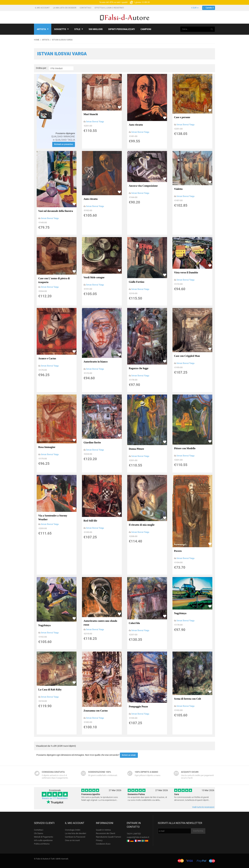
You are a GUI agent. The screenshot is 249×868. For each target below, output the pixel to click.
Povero (178, 551)
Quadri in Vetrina (103, 830)
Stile (79, 29)
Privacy (99, 840)
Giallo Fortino (136, 282)
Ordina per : (42, 68)
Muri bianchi (91, 114)
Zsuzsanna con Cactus (96, 711)
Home (37, 40)
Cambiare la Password (75, 837)
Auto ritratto (136, 125)
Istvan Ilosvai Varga (95, 122)
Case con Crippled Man (187, 356)
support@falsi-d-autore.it (138, 837)
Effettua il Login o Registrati (109, 8)
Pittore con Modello (185, 448)
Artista (43, 29)
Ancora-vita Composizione (143, 186)
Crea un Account (72, 840)
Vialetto (178, 189)
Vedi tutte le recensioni (203, 807)
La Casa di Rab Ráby (50, 690)
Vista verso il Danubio (186, 272)
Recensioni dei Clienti (106, 833)
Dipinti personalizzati (122, 29)
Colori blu (134, 623)
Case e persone (182, 117)
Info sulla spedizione (43, 840)
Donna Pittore (136, 449)
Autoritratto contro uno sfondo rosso (100, 623)
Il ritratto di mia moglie (142, 525)
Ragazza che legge (139, 368)
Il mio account (42, 8)
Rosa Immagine (47, 447)
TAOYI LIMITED (134, 834)
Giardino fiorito (92, 442)
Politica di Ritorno (42, 844)
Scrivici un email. (129, 755)
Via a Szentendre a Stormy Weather (53, 517)
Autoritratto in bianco (96, 362)
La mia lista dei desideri (65, 8)
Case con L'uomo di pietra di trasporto (54, 280)
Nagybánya (44, 625)
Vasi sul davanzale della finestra (56, 211)
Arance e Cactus (47, 358)
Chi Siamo (39, 833)
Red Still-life (90, 521)
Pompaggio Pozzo (138, 706)
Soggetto (61, 29)
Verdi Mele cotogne (94, 277)
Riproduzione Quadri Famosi (108, 837)
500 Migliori (96, 29)
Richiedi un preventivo (64, 144)
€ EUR (195, 8)
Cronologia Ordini (73, 830)
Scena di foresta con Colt (187, 699)
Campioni (146, 29)
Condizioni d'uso (103, 844)
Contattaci (86, 8)
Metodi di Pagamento (44, 837)
